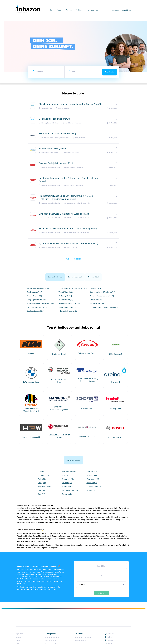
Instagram (111, 632)
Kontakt (18, 629)
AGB (17, 636)
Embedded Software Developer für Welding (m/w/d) (65, 214)
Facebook (111, 626)
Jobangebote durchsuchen (83, 629)
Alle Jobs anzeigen (74, 259)
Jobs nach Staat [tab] (95, 275)
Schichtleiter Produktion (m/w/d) (55, 119)
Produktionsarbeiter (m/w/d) (53, 148)
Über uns (69, 10)
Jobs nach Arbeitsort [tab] (75, 275)
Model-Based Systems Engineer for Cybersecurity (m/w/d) (68, 229)
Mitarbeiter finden (51, 632)
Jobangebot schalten (52, 629)
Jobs (50, 10)
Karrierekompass (93, 10)
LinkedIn (110, 635)
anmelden (115, 10)
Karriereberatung (80, 632)
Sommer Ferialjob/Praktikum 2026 (56, 163)
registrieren (127, 10)
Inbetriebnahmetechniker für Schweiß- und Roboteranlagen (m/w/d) (68, 180)
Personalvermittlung (52, 636)
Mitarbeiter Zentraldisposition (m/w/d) (57, 134)
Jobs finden (110, 72)
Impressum (19, 626)
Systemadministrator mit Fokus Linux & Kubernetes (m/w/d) (68, 243)
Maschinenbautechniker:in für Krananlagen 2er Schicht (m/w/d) (70, 104)
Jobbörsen (80, 10)
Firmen (59, 10)
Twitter (110, 629)
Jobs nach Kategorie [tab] (54, 275)
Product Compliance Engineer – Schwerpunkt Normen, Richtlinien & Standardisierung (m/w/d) (66, 197)
